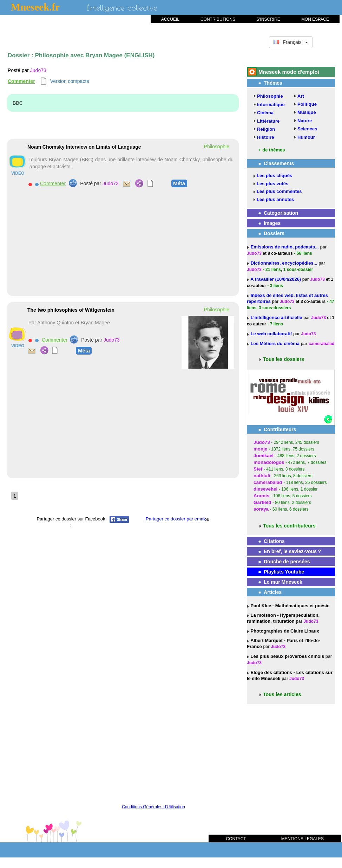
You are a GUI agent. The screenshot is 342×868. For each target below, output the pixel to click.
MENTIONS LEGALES (302, 839)
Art (301, 96)
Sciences (307, 129)
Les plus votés (272, 184)
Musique (307, 112)
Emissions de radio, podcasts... (285, 247)
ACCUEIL (170, 19)
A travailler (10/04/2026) (276, 279)
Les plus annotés (275, 199)
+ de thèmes (272, 150)
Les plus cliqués (274, 176)
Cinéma (265, 113)
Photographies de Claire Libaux (284, 631)
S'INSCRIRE (268, 19)
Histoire (265, 137)
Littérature (268, 121)
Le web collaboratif (271, 334)
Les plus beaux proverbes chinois (287, 656)
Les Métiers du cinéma (275, 344)
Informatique (271, 105)
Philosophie (270, 96)
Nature (305, 121)
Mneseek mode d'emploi (289, 72)
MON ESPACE (315, 19)
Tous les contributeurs (289, 526)
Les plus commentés (279, 191)
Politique (307, 104)
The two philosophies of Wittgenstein (71, 310)
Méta (179, 183)
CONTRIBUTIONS (218, 19)
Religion (266, 129)
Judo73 (38, 70)
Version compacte (70, 81)
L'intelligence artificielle (277, 318)
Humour (306, 137)
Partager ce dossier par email (176, 519)
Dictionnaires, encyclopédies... (285, 263)
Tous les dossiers (284, 359)
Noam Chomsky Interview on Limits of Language (84, 147)
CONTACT (236, 839)
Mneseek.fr (35, 7)
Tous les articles (282, 694)
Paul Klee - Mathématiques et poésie (289, 606)
